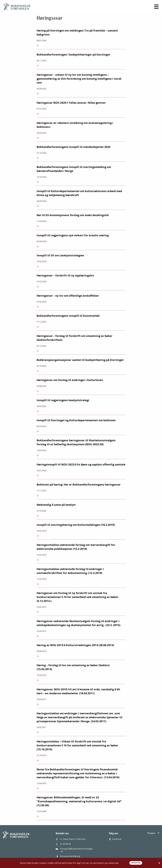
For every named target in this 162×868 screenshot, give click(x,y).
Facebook (115, 839)
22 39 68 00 (63, 844)
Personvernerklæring (68, 856)
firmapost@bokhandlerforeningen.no (74, 850)
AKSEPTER (136, 863)
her (117, 863)
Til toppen (153, 833)
